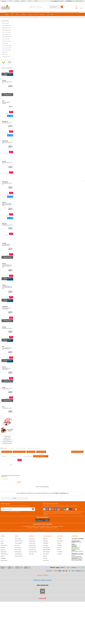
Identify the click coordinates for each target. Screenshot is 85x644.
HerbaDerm (5, 307)
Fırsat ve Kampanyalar (7, 50)
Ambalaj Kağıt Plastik (6, 25)
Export (52, 14)
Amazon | (44, 526)
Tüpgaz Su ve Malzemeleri (5, 53)
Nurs (3, 407)
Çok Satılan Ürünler (33, 552)
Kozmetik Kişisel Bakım (7, 30)
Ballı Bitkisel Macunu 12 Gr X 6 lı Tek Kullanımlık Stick (7, 266)
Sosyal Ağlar (3, 558)
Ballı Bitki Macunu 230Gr (7, 225)
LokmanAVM (43, 598)
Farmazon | (43, 528)
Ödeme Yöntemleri (19, 541)
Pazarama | (61, 526)
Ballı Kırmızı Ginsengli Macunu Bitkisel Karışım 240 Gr (7, 205)
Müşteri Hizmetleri (19, 556)
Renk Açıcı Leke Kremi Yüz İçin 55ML (7, 308)
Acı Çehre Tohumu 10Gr (7, 408)
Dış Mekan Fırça (41, 452)
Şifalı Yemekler (46, 547)
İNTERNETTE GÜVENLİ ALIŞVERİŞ (43, 580)
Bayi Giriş (23, 1)
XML (48, 14)
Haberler (3, 556)
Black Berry (5, 121)
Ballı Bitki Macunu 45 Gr (7, 389)
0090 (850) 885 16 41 (76, 547)
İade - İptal (17, 545)
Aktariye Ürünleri (6, 23)
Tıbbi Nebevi (46, 541)
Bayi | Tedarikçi (25, 17)
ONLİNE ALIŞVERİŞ (43, 575)
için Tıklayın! (77, 542)
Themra (4, 81)
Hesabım (59, 550)
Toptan (30, 14)
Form (36, 14)
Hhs (3, 101)
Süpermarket (5, 43)
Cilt (12, 14)
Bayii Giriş (59, 547)
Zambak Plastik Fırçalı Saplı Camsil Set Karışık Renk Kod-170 (11, 476)
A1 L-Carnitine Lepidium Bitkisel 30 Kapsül (7, 348)
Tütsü (17, 14)
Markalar (7, 14)
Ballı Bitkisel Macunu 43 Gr (7, 163)
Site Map (45, 556)
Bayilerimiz (3, 550)
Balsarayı (4, 224)
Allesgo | (48, 528)
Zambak (14, 498)
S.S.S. (2, 539)
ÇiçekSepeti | (34, 526)
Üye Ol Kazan (32, 539)
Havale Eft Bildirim (19, 554)
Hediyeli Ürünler (32, 545)
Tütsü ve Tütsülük (6, 39)
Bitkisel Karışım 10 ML (7, 123)
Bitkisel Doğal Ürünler (7, 28)
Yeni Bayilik (60, 545)
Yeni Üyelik (56, 493)
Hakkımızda (3, 17)
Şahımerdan (5, 141)
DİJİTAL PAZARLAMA (43, 585)
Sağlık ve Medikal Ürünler (7, 37)
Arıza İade (59, 554)
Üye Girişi (63, 493)
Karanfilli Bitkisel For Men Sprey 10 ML (6, 245)
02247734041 (69, 1)
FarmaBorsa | (37, 528)
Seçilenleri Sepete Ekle (41, 456)
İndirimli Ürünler (32, 541)
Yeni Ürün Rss (46, 560)
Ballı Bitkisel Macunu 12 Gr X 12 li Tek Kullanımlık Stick (7, 287)
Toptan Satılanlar (33, 550)
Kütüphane (45, 539)
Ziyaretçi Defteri (4, 560)
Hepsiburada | (55, 526)
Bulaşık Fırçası (31, 452)
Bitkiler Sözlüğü (46, 552)
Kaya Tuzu (42, 14)
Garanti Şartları (18, 547)
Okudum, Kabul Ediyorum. (11, 512)
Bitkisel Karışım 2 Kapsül (7, 328)
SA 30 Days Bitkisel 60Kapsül (6, 103)
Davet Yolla (31, 554)
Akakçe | (52, 528)
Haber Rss (45, 558)
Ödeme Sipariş (18, 539)
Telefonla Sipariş (4, 554)
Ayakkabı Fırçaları (7, 452)
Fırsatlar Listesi (32, 543)
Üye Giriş (36, 1)
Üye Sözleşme (60, 541)
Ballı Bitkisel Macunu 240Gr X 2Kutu (6, 369)
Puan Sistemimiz (32, 547)
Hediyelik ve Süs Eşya (6, 41)
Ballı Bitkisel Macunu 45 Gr (7, 184)
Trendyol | (49, 526)
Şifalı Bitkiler (46, 543)
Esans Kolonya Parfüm (7, 34)
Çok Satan (23, 14)
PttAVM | (39, 526)
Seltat (4, 387)
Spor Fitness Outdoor (6, 32)
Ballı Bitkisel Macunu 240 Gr (7, 82)
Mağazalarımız (4, 552)
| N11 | (23, 526)
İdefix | (56, 528)
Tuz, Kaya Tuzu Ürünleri (7, 48)
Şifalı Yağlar (46, 545)
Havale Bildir (60, 552)
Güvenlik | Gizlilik (17, 17)
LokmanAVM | (28, 526)
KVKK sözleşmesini (6, 512)
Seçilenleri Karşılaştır (27, 456)
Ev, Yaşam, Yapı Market (7, 46)
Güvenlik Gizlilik (18, 552)
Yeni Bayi (17, 1)
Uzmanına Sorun (4, 545)
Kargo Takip (4, 1)
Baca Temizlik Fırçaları (19, 452)
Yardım (32, 17)
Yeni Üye (30, 1)
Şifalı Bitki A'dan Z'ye (6, 57)
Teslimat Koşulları (18, 543)
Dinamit (4, 243)
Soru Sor (11, 1)
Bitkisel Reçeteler (47, 550)
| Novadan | (30, 528)
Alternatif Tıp (46, 554)
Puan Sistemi (10, 17)
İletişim (36, 17)
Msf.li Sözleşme (18, 550)
